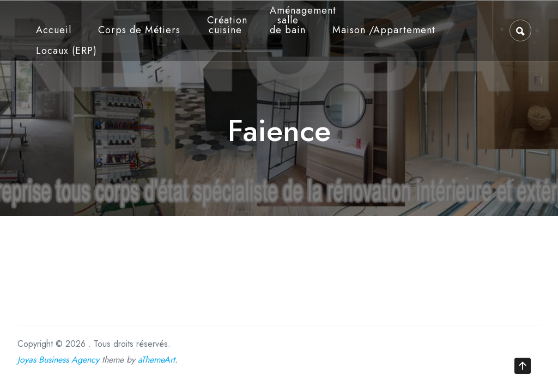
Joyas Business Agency (58, 360)
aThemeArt (156, 360)
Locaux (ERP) (66, 51)
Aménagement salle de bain (291, 20)
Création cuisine (227, 25)
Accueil (54, 30)
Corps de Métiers (139, 30)
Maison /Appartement (384, 30)
